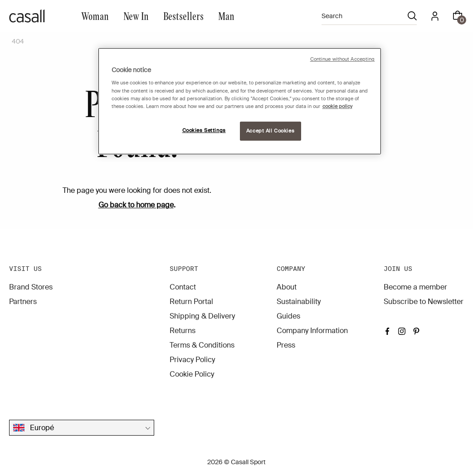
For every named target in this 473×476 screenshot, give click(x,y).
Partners (23, 302)
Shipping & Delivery (202, 316)
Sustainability (299, 302)
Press (286, 345)
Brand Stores (31, 287)
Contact (183, 287)
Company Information (312, 331)
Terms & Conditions (202, 345)
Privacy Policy (192, 360)
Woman (95, 16)
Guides (288, 316)
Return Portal (191, 302)
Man (226, 16)
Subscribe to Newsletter (424, 302)
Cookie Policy (192, 374)
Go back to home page (136, 205)
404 (18, 41)
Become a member (415, 287)
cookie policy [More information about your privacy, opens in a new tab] (337, 106)
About (287, 287)
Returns (183, 331)
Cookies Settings (204, 130)
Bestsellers (183, 16)
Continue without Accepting (343, 59)
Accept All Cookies (270, 131)
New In (136, 16)
